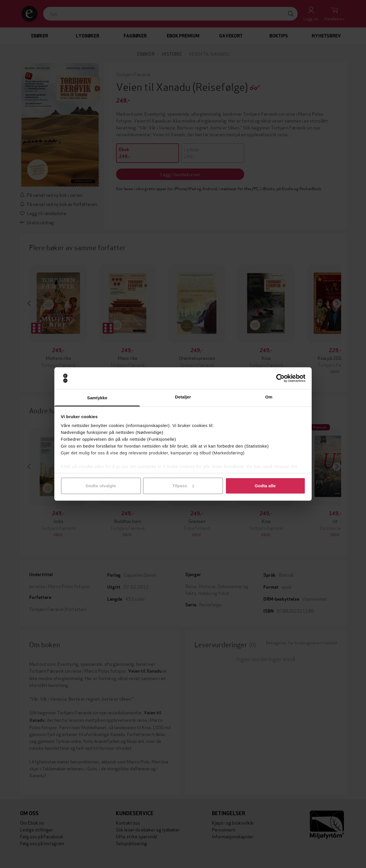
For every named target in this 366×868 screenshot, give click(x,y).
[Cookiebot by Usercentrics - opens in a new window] (280, 378)
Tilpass (183, 486)
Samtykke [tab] (97, 398)
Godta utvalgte (101, 486)
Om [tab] (269, 397)
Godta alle (265, 486)
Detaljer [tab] (183, 397)
